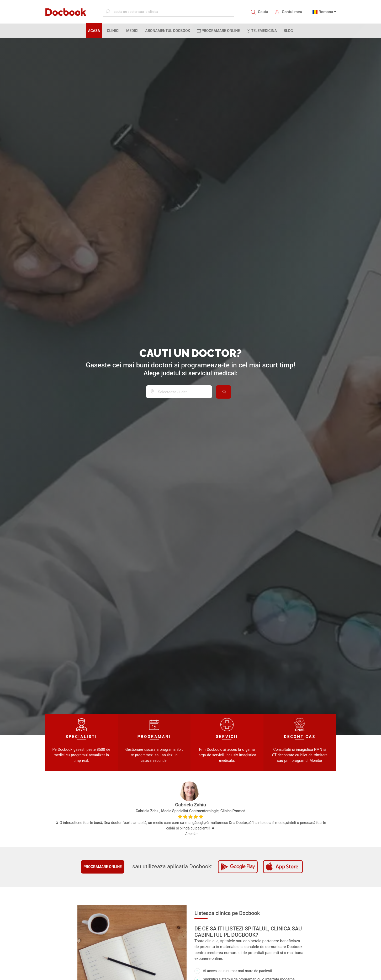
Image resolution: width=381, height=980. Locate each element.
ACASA (95, 30)
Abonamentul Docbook (168, 31)
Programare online (103, 867)
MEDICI (132, 31)
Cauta (263, 12)
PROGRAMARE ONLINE (219, 31)
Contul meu (292, 12)
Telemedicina (262, 31)
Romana (326, 12)
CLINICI (113, 31)
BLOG (288, 31)
